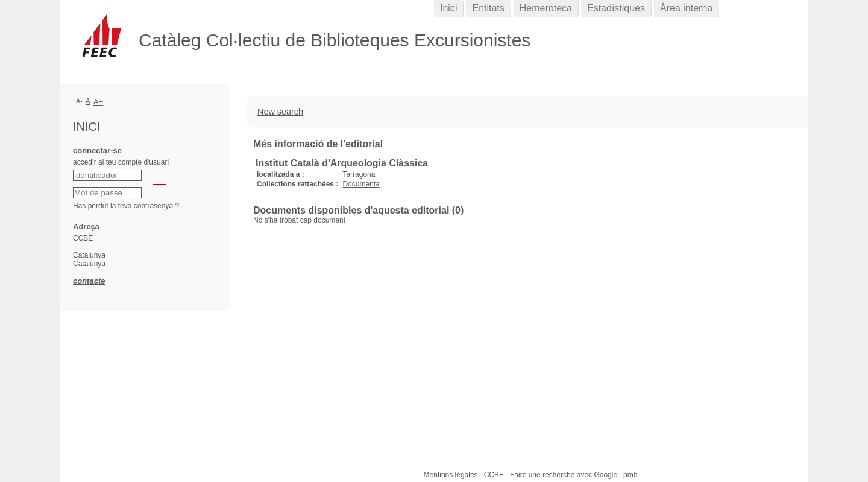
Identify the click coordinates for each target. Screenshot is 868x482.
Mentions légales (451, 475)
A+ (99, 102)
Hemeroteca (546, 8)
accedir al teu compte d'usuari (121, 162)
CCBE (494, 475)
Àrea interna (686, 8)
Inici (448, 8)
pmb (630, 475)
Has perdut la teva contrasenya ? (126, 206)
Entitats (488, 8)
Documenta (361, 184)
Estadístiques (616, 8)
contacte (89, 281)
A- (79, 101)
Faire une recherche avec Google (564, 475)
